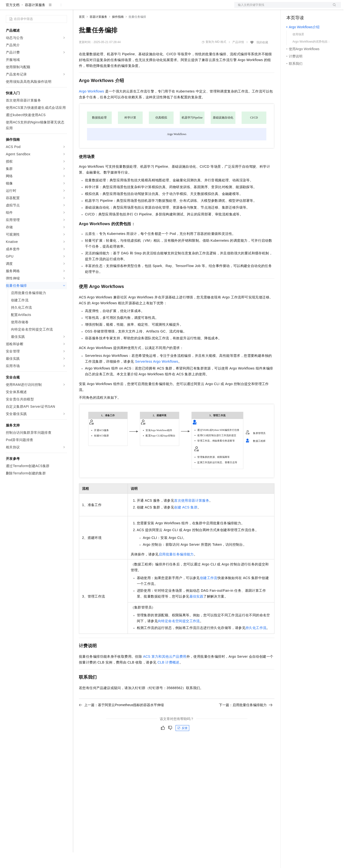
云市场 (119, 8)
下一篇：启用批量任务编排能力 (246, 720)
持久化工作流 (256, 643)
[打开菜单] (8, 8)
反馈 (182, 744)
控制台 (303, 8)
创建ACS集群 (186, 523)
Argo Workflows (91, 107)
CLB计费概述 (169, 678)
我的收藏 (262, 58)
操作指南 (118, 32)
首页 (82, 32)
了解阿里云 (160, 8)
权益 (94, 8)
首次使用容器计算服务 (192, 516)
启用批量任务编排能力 (176, 570)
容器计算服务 (35, 20)
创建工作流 (209, 593)
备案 (292, 8)
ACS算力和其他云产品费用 (165, 672)
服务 (144, 8)
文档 (281, 8)
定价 (105, 8)
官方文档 (13, 20)
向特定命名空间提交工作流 (179, 637)
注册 (315, 8)
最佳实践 (197, 612)
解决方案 (78, 8)
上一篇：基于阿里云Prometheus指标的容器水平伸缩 (121, 720)
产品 (63, 8)
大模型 (50, 8)
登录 (333, 8)
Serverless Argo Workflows (157, 377)
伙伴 (132, 8)
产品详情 (238, 58)
